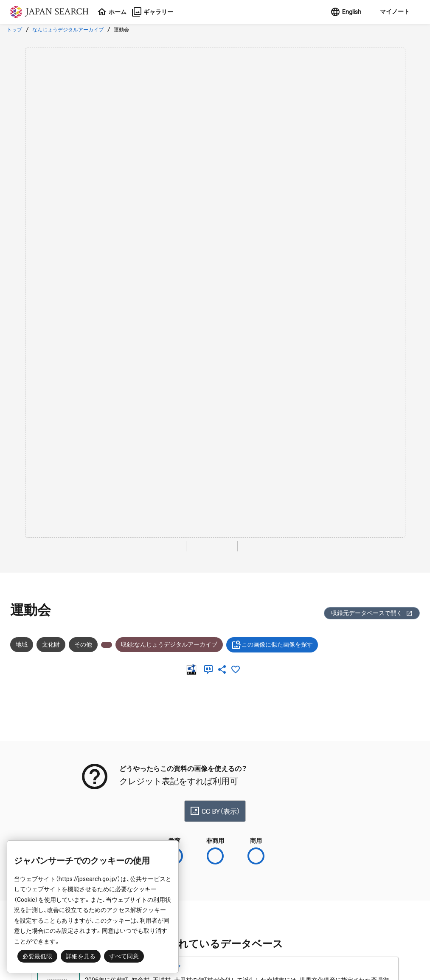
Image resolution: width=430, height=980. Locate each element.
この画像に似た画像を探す (272, 645)
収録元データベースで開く (372, 613)
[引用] (210, 669)
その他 (83, 644)
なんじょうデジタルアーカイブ (68, 30)
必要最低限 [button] (37, 956)
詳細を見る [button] (81, 956)
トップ (14, 30)
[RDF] (193, 669)
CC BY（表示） (215, 811)
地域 (22, 644)
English (346, 12)
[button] (394, 12)
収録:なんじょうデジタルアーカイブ (169, 644)
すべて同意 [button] (124, 956)
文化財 (51, 644)
